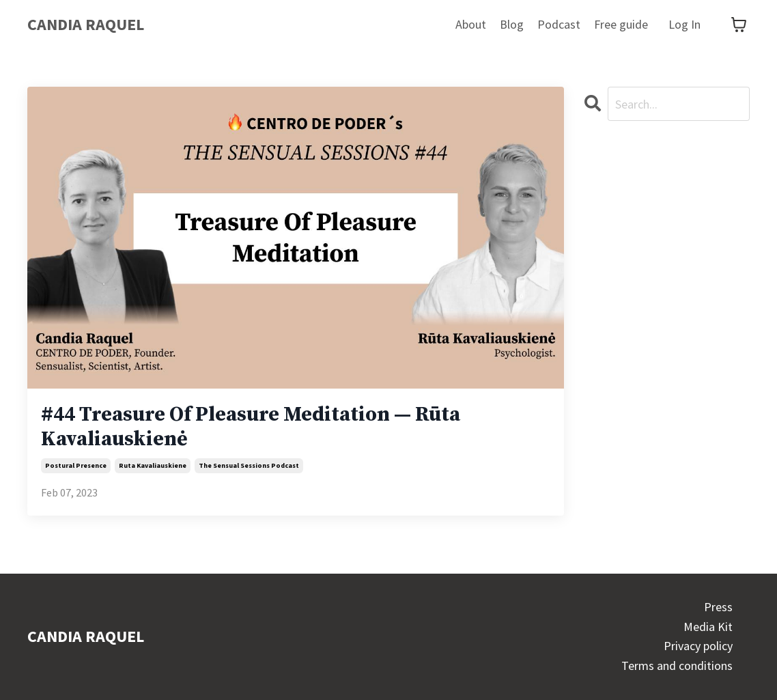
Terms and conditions (677, 666)
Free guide (621, 24)
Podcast (559, 24)
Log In (684, 24)
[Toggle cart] (739, 25)
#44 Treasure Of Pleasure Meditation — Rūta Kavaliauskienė (251, 427)
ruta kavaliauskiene (153, 465)
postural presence (76, 465)
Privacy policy (698, 646)
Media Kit (708, 627)
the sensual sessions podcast (249, 465)
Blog (512, 24)
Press (718, 607)
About (471, 24)
